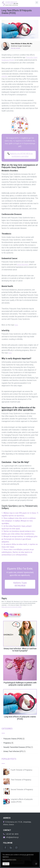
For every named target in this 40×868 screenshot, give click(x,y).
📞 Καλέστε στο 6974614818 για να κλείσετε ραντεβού (20, 155)
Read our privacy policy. (9, 860)
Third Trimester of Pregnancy (21, 780)
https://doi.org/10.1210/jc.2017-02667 (12, 607)
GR (36, 864)
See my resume (16, 48)
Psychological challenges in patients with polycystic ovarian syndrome (20, 684)
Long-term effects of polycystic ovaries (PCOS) (20, 718)
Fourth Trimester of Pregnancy (21, 770)
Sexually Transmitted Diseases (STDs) (17, 747)
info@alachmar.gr (12, 837)
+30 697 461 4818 (12, 834)
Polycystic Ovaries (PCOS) (13, 739)
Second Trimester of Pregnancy (22, 789)
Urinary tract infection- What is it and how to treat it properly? (20, 650)
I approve (6, 864)
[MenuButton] (37, 2)
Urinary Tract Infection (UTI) (13, 751)
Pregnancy (7, 743)
